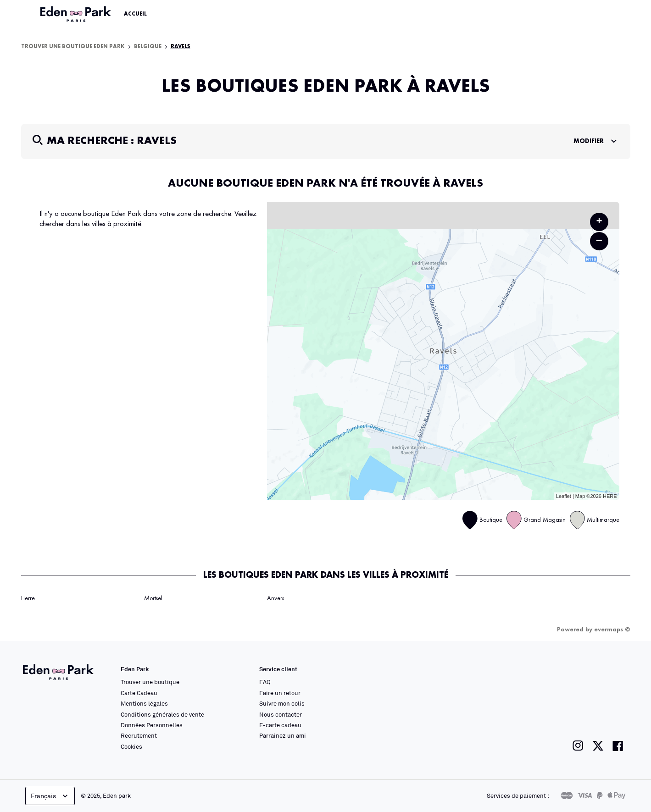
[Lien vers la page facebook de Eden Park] (618, 746)
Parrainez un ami (283, 735)
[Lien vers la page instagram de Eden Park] (578, 746)
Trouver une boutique (150, 682)
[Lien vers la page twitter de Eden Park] (598, 746)
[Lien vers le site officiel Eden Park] (77, 14)
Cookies (131, 746)
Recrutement (139, 735)
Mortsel (153, 598)
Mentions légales (144, 703)
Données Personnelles (152, 725)
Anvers (275, 598)
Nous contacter (281, 714)
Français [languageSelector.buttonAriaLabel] (50, 796)
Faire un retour (280, 693)
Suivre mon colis (282, 703)
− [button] (599, 241)
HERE (610, 496)
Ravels (181, 47)
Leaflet (564, 496)
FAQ (265, 682)
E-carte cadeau (280, 725)
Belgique (148, 47)
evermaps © (612, 630)
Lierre (28, 598)
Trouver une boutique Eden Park (73, 47)
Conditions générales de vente (162, 714)
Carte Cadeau (139, 693)
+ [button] (599, 222)
